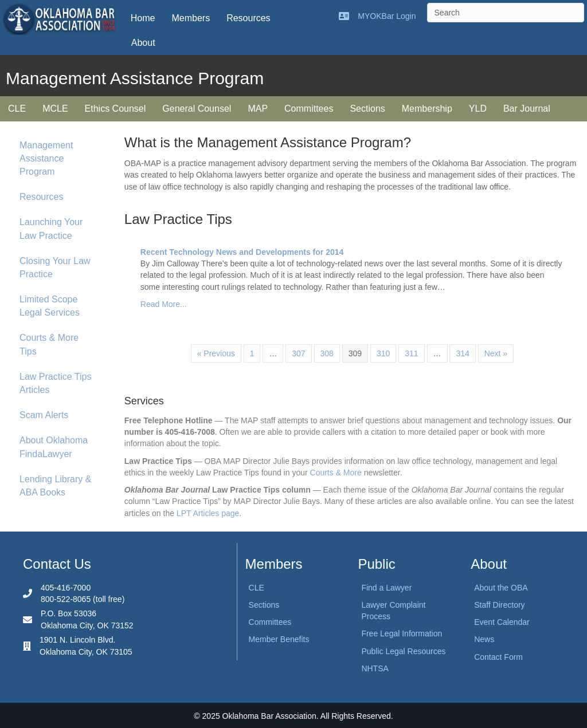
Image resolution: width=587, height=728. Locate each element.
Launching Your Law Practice (51, 229)
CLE (17, 109)
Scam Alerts (44, 415)
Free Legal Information (402, 633)
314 (462, 353)
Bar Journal (527, 109)
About (143, 43)
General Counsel (197, 109)
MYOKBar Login (387, 16)
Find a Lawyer (386, 588)
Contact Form (498, 657)
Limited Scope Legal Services (50, 306)
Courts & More (336, 473)
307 (298, 353)
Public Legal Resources (403, 651)
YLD (478, 109)
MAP (258, 109)
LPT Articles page (208, 513)
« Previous (216, 353)
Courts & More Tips (49, 344)
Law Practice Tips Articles (55, 383)
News (484, 639)
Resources (248, 18)
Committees (309, 109)
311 (411, 353)
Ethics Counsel (116, 109)
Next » (496, 353)
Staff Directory (499, 605)
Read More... (164, 304)
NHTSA (375, 668)
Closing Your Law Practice (55, 267)
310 (383, 353)
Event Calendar (502, 622)
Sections (367, 109)
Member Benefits (279, 639)
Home (143, 18)
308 (327, 353)
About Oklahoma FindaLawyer (54, 447)
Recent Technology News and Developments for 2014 (242, 252)
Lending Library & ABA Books (55, 486)
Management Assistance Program (46, 158)
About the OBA (501, 588)
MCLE (55, 109)
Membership (427, 109)
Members (191, 18)
